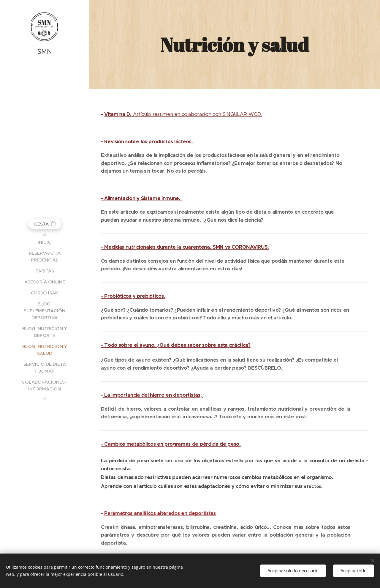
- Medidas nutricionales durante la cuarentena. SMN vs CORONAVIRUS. (185, 247)
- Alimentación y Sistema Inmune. (141, 198)
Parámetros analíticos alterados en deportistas (160, 513)
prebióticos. (151, 296)
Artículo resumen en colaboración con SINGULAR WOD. (183, 114)
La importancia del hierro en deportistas (152, 395)
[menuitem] (45, 242)
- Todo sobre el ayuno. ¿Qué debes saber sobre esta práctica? (176, 345)
